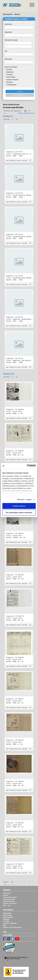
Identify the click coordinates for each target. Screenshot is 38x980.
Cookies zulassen (19, 506)
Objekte (10, 82)
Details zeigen (25, 500)
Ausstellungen (9, 899)
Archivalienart (11, 67)
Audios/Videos (12, 80)
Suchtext (8, 24)
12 (25, 111)
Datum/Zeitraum (11, 40)
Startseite (8, 14)
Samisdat (10, 72)
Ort (6, 51)
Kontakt (6, 919)
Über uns (7, 905)
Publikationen (9, 901)
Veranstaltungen (10, 897)
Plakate (10, 75)
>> (13, 885)
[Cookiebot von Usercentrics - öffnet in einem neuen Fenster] (27, 466)
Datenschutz (8, 917)
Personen (8, 59)
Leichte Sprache (10, 923)
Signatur (8, 32)
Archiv (17, 14)
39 (5, 885)
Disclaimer (8, 915)
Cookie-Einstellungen (12, 927)
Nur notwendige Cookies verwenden (19, 513)
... (32, 882)
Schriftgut (11, 77)
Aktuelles (7, 893)
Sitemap (6, 921)
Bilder (9, 69)
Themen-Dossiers (10, 903)
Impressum (7, 913)
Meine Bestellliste (11, 104)
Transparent (11, 85)
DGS (4, 925)
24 (29, 111)
